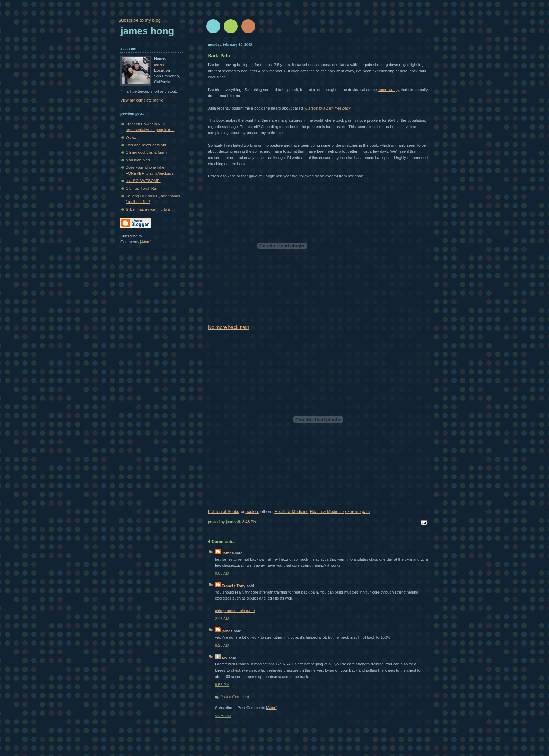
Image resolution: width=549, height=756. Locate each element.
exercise (353, 512)
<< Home (223, 716)
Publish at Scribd (224, 512)
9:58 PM (222, 685)
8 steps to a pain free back (328, 108)
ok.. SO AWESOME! (143, 181)
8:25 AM (222, 645)
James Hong (147, 31)
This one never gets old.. (147, 145)
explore (252, 512)
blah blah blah (138, 160)
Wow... (131, 137)
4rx (225, 658)
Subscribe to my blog (140, 20)
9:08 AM (222, 573)
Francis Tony (234, 586)
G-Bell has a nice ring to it (148, 209)
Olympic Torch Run (142, 188)
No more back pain (229, 327)
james (227, 631)
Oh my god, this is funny (147, 152)
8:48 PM (249, 522)
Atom (272, 708)
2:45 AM (222, 619)
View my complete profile (142, 100)
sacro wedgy (389, 90)
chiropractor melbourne (235, 611)
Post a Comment (235, 697)
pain (366, 512)
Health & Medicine (291, 512)
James (228, 553)
